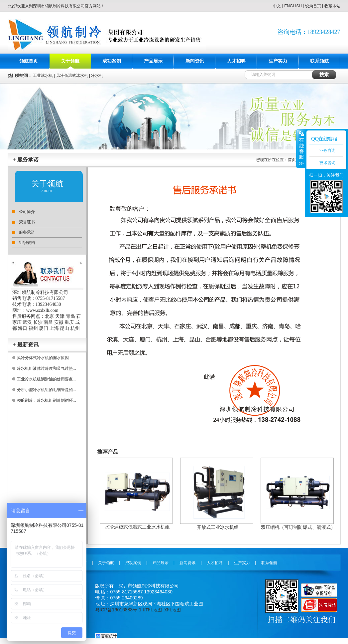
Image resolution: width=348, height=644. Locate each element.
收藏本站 (332, 6)
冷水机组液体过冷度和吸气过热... (47, 368)
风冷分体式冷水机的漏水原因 (43, 358)
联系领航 (319, 61)
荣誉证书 (27, 222)
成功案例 (112, 61)
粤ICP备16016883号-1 (118, 610)
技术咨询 (327, 163)
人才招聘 (236, 61)
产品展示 (153, 61)
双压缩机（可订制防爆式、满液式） (298, 527)
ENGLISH (293, 6)
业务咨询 (327, 150)
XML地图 (172, 610)
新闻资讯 (195, 61)
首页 (292, 160)
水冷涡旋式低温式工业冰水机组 (137, 527)
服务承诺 (27, 232)
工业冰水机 (43, 76)
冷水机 (97, 76)
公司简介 (27, 212)
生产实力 (278, 61)
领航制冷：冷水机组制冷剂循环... (47, 400)
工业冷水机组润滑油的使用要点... (47, 379)
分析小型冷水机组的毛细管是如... (47, 390)
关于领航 (70, 61)
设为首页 (313, 6)
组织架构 (27, 243)
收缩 (301, 148)
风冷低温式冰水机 (72, 76)
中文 (277, 6)
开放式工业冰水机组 (218, 527)
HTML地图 (152, 610)
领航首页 (29, 61)
